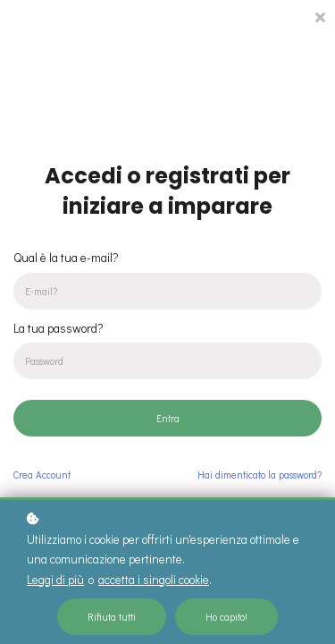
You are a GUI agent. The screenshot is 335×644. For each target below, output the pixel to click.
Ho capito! (226, 617)
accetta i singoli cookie (154, 580)
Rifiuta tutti (112, 617)
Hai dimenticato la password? (260, 475)
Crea (42, 475)
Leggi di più (55, 580)
